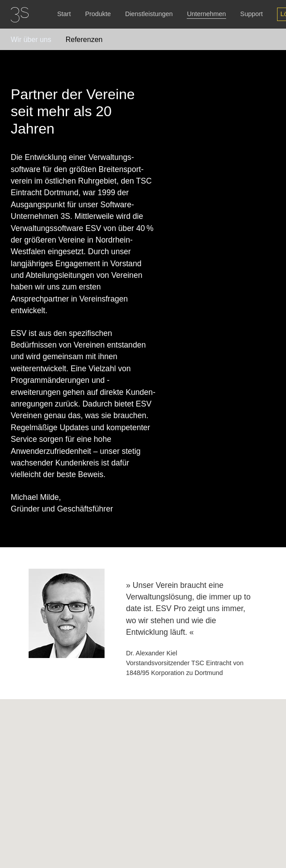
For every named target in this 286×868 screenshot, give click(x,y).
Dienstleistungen (149, 14)
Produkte (98, 14)
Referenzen (84, 40)
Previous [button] (19, 639)
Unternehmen (206, 14)
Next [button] (274, 639)
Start (64, 14)
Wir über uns (31, 40)
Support (252, 14)
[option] (143, 623)
